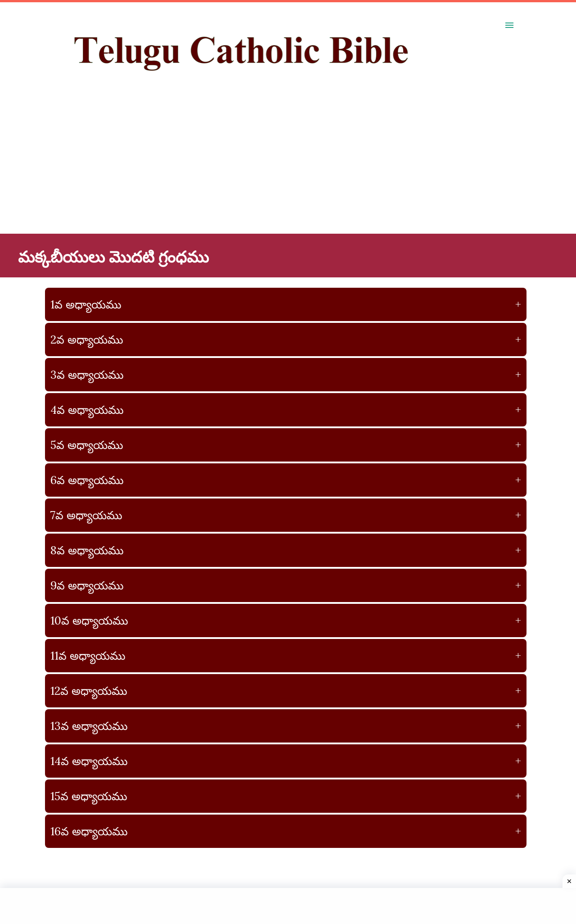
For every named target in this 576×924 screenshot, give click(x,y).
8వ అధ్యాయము (286, 550)
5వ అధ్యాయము (286, 445)
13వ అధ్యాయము (286, 726)
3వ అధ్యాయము (286, 375)
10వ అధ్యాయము (286, 621)
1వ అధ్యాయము (286, 304)
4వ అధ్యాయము (286, 410)
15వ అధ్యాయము (286, 796)
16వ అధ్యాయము (286, 831)
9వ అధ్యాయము (286, 585)
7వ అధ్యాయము (286, 515)
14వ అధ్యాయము (286, 761)
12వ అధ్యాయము (286, 691)
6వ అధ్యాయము (286, 480)
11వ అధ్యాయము (286, 656)
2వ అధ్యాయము (286, 340)
